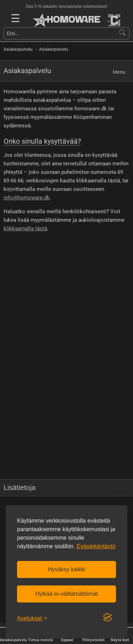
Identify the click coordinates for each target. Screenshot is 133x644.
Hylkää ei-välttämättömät (66, 594)
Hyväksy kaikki (66, 569)
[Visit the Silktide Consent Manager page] (107, 618)
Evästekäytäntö (96, 546)
